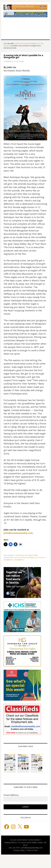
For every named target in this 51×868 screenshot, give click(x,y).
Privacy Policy (19, 850)
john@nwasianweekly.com (18, 533)
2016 (16, 558)
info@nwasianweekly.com (32, 848)
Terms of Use (32, 850)
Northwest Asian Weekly (25, 30)
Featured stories (31, 555)
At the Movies (19, 555)
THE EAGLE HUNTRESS (26, 558)
